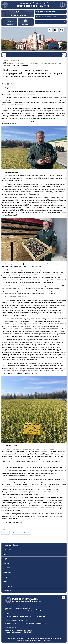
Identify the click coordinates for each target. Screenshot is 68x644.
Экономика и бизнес (10, 545)
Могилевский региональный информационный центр (23, 610)
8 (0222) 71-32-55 (12, 623)
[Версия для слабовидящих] (62, 30)
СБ (21, 522)
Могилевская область (21, 533)
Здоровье (6, 568)
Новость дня (7, 586)
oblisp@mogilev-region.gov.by (36, 623)
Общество (7, 550)
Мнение (5, 582)
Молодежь (7, 572)
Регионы (6, 563)
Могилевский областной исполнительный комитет (33, 5)
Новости (14, 60)
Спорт (5, 559)
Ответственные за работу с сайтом (17, 606)
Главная (6, 60)
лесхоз (6, 533)
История (6, 577)
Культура (6, 554)
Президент (7, 591)
